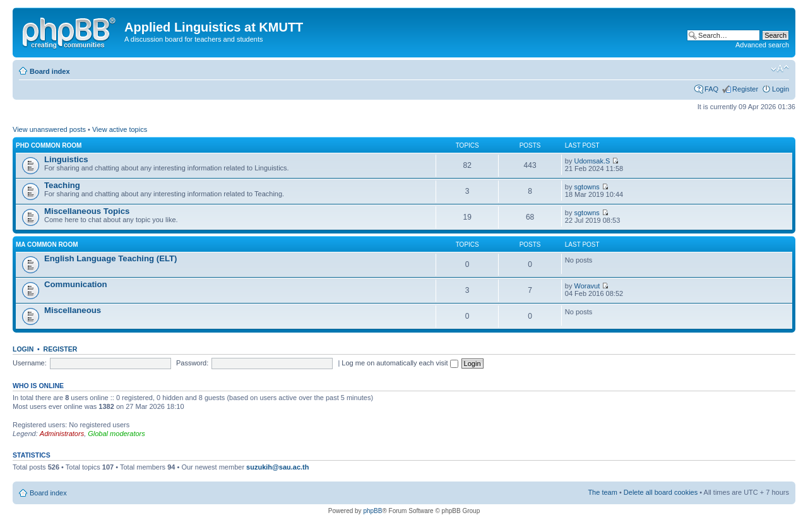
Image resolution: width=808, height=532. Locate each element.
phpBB (372, 511)
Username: (30, 363)
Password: (192, 363)
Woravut (587, 286)
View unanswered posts (49, 129)
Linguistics (66, 159)
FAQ (711, 89)
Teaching (62, 185)
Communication (76, 284)
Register (745, 89)
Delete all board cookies (661, 492)
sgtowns (586, 187)
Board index (50, 71)
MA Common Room (47, 245)
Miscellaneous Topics (87, 211)
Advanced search (762, 45)
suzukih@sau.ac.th (277, 467)
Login (781, 89)
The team (602, 492)
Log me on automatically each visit (400, 363)
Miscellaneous (73, 310)
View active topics (120, 129)
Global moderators (116, 434)
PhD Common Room (49, 145)
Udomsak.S (592, 161)
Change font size (780, 69)
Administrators (62, 434)
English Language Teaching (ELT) (111, 258)
